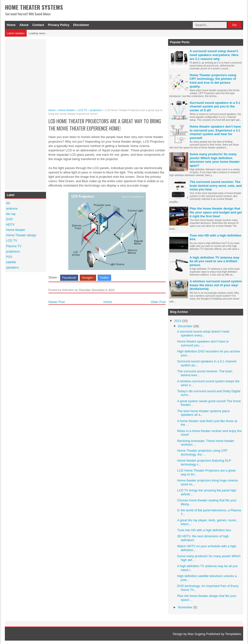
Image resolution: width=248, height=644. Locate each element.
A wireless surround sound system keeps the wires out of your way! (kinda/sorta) (216, 285)
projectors (13, 251)
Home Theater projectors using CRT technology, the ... (202, 452)
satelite (11, 262)
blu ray (11, 214)
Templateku (233, 634)
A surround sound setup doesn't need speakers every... (203, 333)
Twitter (104, 278)
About (24, 25)
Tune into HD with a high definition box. (204, 530)
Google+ (88, 278)
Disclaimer (81, 25)
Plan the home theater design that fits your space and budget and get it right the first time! (216, 212)
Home (11, 25)
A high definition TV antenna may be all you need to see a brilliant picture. (214, 261)
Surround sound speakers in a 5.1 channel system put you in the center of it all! (215, 106)
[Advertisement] (25, 114)
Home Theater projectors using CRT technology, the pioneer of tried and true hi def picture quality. (213, 81)
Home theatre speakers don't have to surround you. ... (203, 343)
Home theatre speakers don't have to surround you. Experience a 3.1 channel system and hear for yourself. (215, 132)
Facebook (69, 278)
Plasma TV (14, 246)
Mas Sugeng (197, 634)
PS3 (9, 257)
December (186, 326)
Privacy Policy (59, 25)
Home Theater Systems (34, 7)
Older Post (158, 302)
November (186, 607)
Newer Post (57, 302)
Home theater (16, 230)
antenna (12, 208)
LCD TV (12, 240)
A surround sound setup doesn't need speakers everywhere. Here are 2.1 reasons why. (214, 55)
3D (8, 203)
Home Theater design (21, 235)
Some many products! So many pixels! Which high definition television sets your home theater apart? (215, 160)
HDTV (10, 224)
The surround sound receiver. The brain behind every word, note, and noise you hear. (216, 186)
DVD (9, 219)
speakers (12, 267)
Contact (38, 25)
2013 (178, 321)
